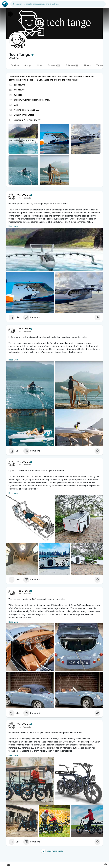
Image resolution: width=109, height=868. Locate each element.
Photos (87, 65)
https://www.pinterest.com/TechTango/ (32, 100)
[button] (58, 4)
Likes (39, 65)
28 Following (19, 85)
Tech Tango (24, 195)
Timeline (15, 65)
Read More (13, 226)
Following (54, 65)
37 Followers (20, 90)
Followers (72, 65)
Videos (100, 65)
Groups (28, 65)
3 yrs (19, 198)
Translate (27, 198)
